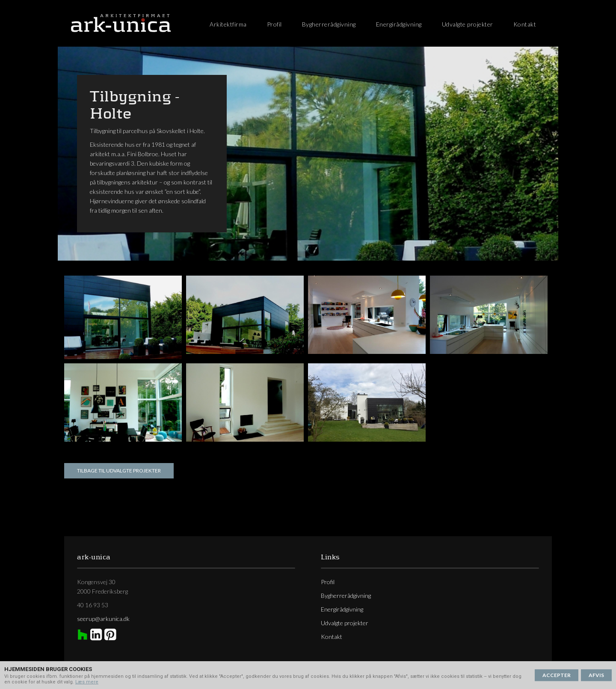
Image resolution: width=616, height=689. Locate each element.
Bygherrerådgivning (329, 24)
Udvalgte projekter (468, 24)
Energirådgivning (399, 24)
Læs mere (87, 682)
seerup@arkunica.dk (103, 619)
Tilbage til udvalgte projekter (119, 471)
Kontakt (525, 24)
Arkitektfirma (228, 24)
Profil (274, 24)
